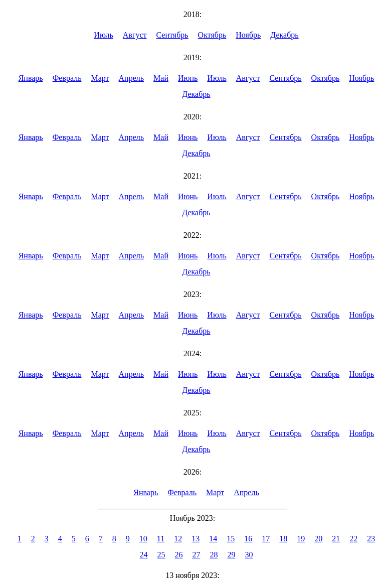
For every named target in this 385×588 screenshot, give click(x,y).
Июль (103, 35)
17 (266, 539)
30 (249, 555)
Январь (31, 78)
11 (161, 539)
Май (161, 78)
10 (143, 539)
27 (197, 555)
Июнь (188, 78)
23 (371, 539)
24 (144, 555)
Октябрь (212, 35)
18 (283, 539)
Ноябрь (248, 35)
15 (231, 539)
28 (214, 555)
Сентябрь (172, 35)
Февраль (67, 78)
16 (248, 539)
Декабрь (284, 35)
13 (196, 539)
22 (353, 539)
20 (318, 539)
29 (232, 555)
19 (301, 539)
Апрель (132, 78)
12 (178, 539)
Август (135, 35)
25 (161, 555)
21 (336, 539)
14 (213, 539)
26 (179, 555)
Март (100, 78)
